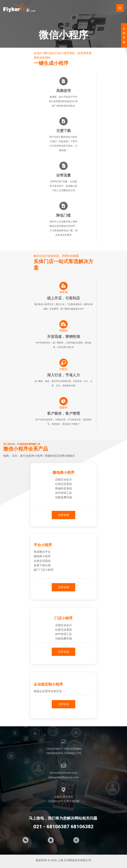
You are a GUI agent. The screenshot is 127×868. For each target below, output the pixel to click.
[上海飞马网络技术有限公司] (20, 8)
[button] (63, 515)
